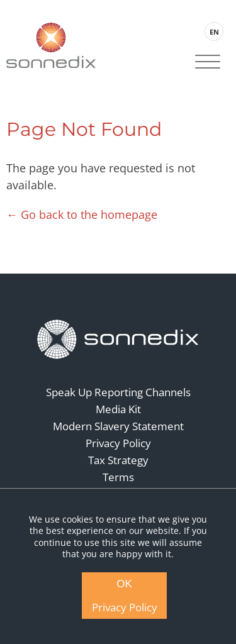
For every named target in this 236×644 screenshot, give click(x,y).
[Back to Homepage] (118, 340)
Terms (118, 477)
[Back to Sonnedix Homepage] (51, 45)
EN (214, 32)
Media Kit (118, 409)
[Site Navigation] (208, 63)
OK (124, 584)
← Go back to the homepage (82, 214)
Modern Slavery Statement (118, 426)
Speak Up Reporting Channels (118, 392)
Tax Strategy (118, 460)
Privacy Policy (118, 443)
